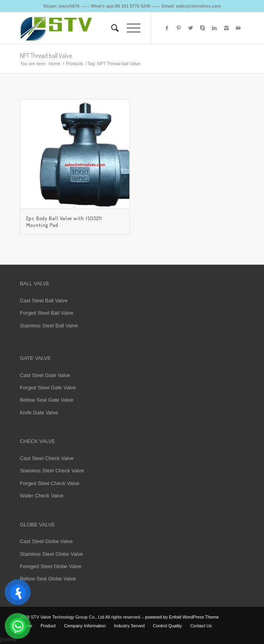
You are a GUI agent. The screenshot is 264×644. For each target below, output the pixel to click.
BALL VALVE (35, 283)
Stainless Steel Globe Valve (51, 554)
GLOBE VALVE (37, 525)
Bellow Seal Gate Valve (47, 400)
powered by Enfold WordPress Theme (182, 617)
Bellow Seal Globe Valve (48, 579)
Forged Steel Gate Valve (48, 388)
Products (74, 64)
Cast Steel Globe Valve (46, 541)
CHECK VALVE (38, 441)
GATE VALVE (35, 358)
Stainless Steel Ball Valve (49, 326)
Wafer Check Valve (42, 496)
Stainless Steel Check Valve (52, 471)
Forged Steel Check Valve (50, 483)
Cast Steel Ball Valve (44, 301)
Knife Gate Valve (39, 413)
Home (55, 64)
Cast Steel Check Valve (47, 458)
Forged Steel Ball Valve (47, 313)
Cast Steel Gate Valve (45, 375)
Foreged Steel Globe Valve (51, 566)
